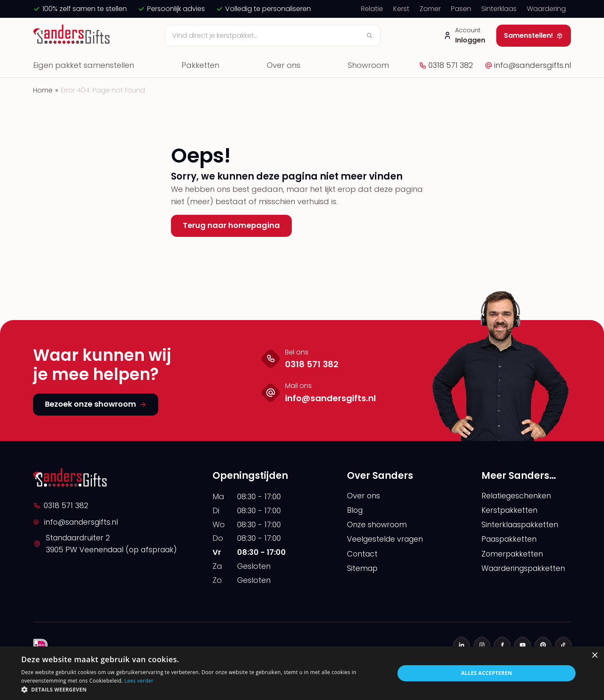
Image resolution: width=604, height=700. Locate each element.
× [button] (594, 656)
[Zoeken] (273, 36)
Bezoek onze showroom (96, 404)
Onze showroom (378, 525)
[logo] (73, 36)
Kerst (401, 9)
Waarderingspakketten (526, 569)
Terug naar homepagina (231, 225)
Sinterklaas (499, 9)
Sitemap (363, 569)
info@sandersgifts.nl (528, 65)
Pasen (461, 9)
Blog (355, 510)
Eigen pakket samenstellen (84, 65)
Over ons (284, 65)
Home (43, 90)
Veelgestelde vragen (387, 540)
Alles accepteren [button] (487, 673)
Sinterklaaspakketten (521, 525)
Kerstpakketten (510, 510)
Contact (363, 555)
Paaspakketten (510, 540)
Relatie (372, 9)
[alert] (302, 673)
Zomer (430, 9)
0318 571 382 (446, 65)
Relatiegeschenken (517, 496)
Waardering (546, 9)
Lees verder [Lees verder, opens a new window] (139, 681)
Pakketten (200, 65)
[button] (202, 689)
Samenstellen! (534, 35)
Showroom (368, 65)
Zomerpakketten (513, 555)
